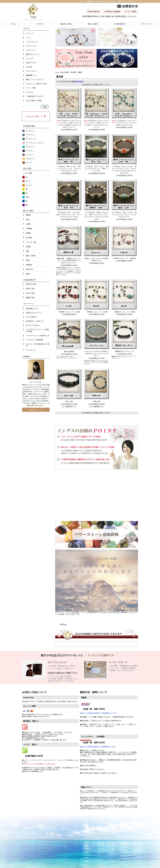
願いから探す (93, 24)
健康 (27, 251)
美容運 (28, 247)
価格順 (76, 81)
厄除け (28, 260)
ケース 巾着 (31, 88)
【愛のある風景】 (70, 351)
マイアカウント (132, 1)
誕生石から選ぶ (66, 24)
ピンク (28, 181)
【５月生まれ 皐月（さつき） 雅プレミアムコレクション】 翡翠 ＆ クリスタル (97, 169)
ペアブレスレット (32, 42)
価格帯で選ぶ (31, 298)
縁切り (28, 274)
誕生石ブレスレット (33, 54)
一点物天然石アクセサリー (35, 96)
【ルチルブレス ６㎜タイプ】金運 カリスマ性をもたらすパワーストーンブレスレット (97, 354)
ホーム (13, 24)
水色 (27, 197)
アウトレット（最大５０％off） (37, 84)
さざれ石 (29, 67)
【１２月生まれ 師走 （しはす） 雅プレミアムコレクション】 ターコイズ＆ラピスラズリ (124, 215)
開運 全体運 (31, 256)
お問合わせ (121, 1)
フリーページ (146, 24)
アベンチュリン (31, 139)
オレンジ (29, 185)
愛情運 (28, 215)
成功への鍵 (69, 401)
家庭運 (28, 233)
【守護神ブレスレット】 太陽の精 (124, 258)
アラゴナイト (31, 159)
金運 (27, 220)
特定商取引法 (91, 1)
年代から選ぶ (31, 293)
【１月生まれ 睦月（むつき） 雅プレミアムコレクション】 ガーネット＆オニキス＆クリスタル (69, 169)
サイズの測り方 (31, 317)
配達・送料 (101, 1)
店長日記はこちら (36, 410)
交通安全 (29, 265)
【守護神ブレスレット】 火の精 (69, 312)
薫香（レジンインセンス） (35, 80)
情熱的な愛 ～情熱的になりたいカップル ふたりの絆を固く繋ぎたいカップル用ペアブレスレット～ (69, 261)
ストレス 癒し (31, 242)
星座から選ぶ (31, 289)
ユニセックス (31, 50)
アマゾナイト (31, 147)
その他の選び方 (120, 24)
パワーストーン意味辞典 (34, 340)
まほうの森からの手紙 (34, 100)
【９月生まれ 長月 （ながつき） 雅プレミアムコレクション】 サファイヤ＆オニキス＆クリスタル (69, 215)
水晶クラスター (31, 63)
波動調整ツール (31, 75)
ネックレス (30, 92)
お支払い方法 (111, 1)
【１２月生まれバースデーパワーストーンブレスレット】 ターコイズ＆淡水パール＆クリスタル (124, 123)
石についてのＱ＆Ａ (33, 325)
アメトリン (30, 155)
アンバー (29, 163)
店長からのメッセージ (34, 313)
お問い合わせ (35, 405)
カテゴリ (40, 24)
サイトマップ (31, 350)
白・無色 (29, 173)
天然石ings (63, 624)
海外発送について (32, 309)
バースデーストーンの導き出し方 (38, 336)
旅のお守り (30, 269)
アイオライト (31, 131)
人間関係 (29, 229)
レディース (30, 33)
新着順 (81, 81)
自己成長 (29, 238)
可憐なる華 (97, 401)
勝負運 (80, 72)
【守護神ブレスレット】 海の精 (124, 312)
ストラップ (30, 58)
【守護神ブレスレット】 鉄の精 (97, 312)
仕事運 (28, 224)
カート (82, 1)
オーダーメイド (31, 46)
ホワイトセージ (31, 71)
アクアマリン (31, 135)
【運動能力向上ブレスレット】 (124, 351)
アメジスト (30, 151)
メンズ (28, 38)
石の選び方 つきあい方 (34, 321)
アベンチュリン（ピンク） (35, 143)
